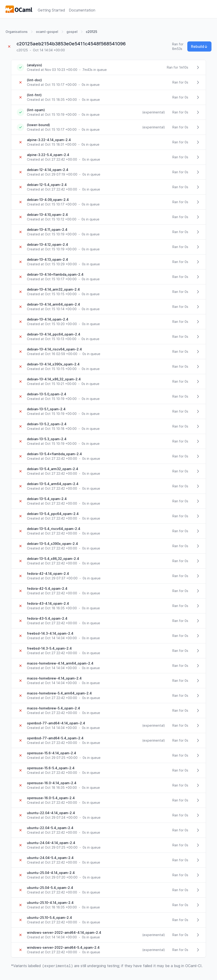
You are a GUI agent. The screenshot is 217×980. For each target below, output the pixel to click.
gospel (72, 32)
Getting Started (51, 10)
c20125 (91, 32)
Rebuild (199, 46)
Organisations (17, 32)
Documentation (82, 10)
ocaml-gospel (47, 32)
